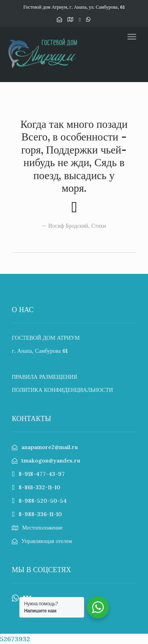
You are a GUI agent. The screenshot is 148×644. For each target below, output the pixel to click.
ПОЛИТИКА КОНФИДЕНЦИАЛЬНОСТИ (62, 390)
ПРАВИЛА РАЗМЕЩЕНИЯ (44, 377)
